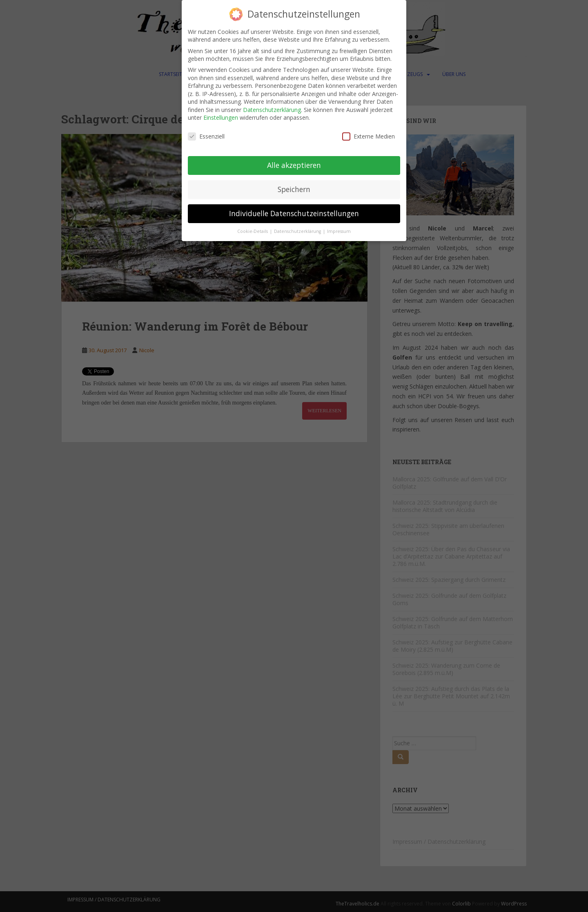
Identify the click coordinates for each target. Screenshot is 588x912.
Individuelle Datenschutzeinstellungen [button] (294, 212)
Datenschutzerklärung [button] (298, 230)
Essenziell (206, 136)
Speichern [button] (294, 188)
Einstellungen (221, 117)
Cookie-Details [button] (253, 230)
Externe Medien (369, 136)
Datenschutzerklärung (272, 109)
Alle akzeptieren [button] (294, 164)
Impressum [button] (339, 230)
